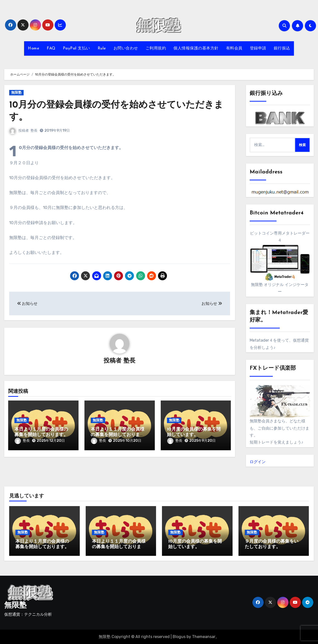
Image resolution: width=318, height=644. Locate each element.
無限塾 (16, 93)
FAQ (51, 48)
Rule (102, 48)
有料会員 (234, 48)
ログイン (258, 462)
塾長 (34, 131)
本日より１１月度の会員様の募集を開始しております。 (118, 435)
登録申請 (258, 48)
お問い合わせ (126, 48)
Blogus (179, 637)
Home (34, 48)
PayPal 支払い (77, 48)
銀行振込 (282, 48)
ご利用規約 (156, 48)
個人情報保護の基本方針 (196, 48)
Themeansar (204, 637)
